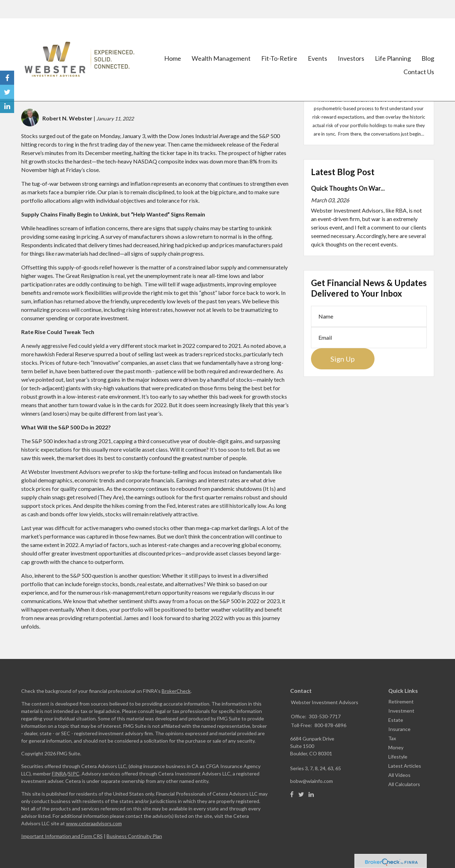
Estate (396, 720)
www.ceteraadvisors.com (94, 823)
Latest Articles (405, 766)
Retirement (401, 701)
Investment (401, 711)
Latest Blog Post (343, 172)
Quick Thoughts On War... (348, 188)
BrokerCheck (176, 691)
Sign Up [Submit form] (343, 359)
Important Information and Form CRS (62, 836)
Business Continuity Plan (134, 836)
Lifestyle (398, 757)
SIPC (74, 774)
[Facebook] (292, 795)
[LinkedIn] (311, 795)
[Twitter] (301, 795)
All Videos (399, 775)
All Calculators (404, 784)
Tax (392, 738)
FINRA (59, 774)
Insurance (399, 729)
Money (396, 747)
